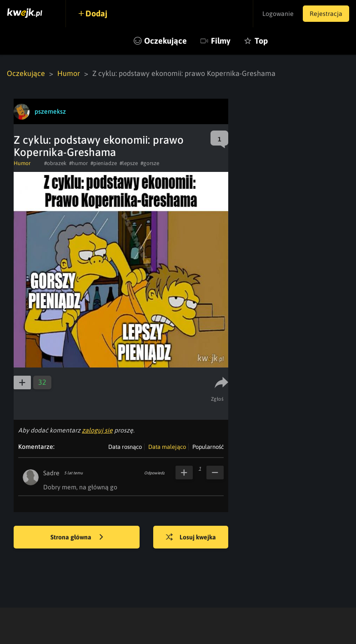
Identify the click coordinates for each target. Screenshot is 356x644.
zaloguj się (97, 430)
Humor (69, 73)
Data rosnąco (125, 447)
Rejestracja (326, 14)
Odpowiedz (154, 473)
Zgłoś (218, 399)
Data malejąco (167, 447)
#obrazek (55, 163)
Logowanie (278, 14)
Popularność (208, 447)
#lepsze (129, 163)
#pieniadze (104, 163)
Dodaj (96, 13)
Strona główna (77, 538)
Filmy (221, 41)
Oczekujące (165, 41)
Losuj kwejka (191, 538)
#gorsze (150, 163)
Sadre (51, 473)
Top (261, 41)
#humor (78, 163)
